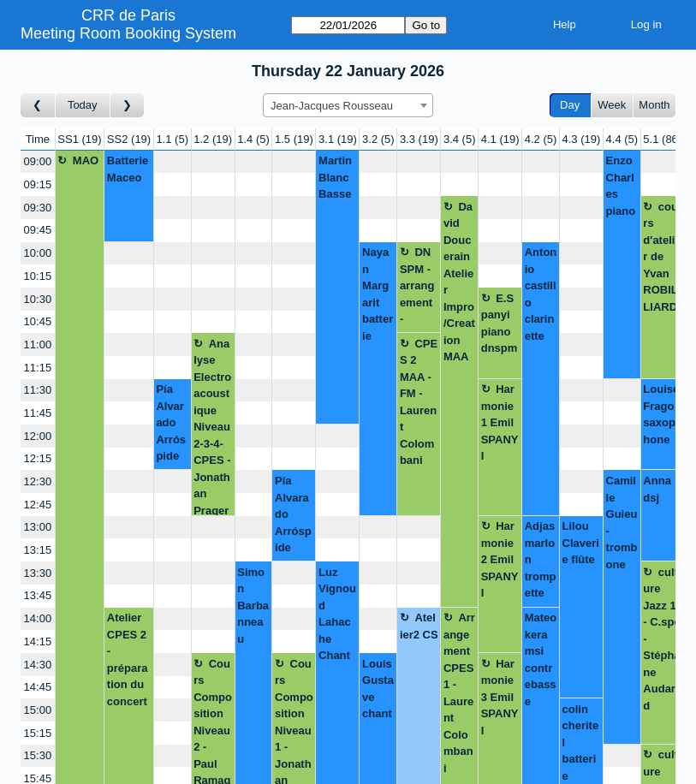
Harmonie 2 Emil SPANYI (500, 559)
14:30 (38, 665)
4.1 (500, 139)
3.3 (419, 139)
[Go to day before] (38, 106)
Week (612, 105)
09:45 (38, 230)
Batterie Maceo (128, 169)
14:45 (38, 687)
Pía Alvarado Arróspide (171, 422)
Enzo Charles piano (621, 186)
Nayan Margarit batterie (378, 294)
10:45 (38, 321)
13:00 (38, 527)
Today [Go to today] (83, 105)
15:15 (38, 733)
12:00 (38, 436)
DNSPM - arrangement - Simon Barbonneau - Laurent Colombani (418, 289)
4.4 (622, 139)
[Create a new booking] (173, 162)
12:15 (38, 458)
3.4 (460, 139)
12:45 (38, 505)
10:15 (38, 276)
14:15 (38, 641)
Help (565, 24)
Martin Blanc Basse (335, 177)
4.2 (541, 139)
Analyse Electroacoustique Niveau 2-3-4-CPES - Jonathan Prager (212, 427)
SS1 (79, 139)
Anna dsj (657, 489)
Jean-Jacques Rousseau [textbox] (332, 106)
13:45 (38, 595)
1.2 (213, 139)
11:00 (38, 344)
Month (654, 105)
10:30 (38, 299)
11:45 (38, 413)
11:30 (38, 390)
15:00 (38, 710)
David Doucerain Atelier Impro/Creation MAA (459, 282)
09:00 (38, 161)
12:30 (38, 481)
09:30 (38, 208)
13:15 (38, 550)
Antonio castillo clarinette (541, 294)
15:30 (38, 755)
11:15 (38, 368)
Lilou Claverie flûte (581, 543)
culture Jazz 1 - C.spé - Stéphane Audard (661, 639)
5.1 (662, 139)
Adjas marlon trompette (541, 559)
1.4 (253, 139)
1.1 (172, 139)
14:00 (38, 618)
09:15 (38, 184)
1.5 (294, 139)
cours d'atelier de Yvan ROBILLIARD (662, 257)
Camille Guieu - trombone (622, 523)
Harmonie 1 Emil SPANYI (500, 422)
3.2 (378, 139)
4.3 (582, 139)
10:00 (38, 253)
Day (570, 105)
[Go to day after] (128, 106)
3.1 (338, 139)
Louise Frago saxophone (661, 414)
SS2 (129, 139)
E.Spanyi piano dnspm (500, 324)
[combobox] (348, 105)
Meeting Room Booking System (128, 33)
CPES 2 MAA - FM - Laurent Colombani (419, 402)
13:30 (38, 573)
